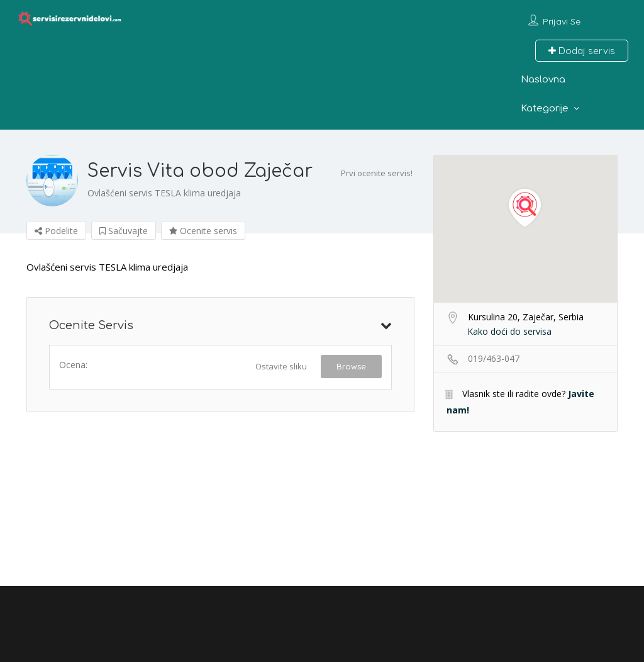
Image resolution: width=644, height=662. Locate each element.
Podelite (56, 231)
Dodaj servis (582, 51)
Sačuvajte (124, 231)
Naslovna (543, 80)
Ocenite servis (203, 231)
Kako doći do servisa (509, 331)
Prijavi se (562, 21)
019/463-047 (494, 358)
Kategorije (545, 109)
